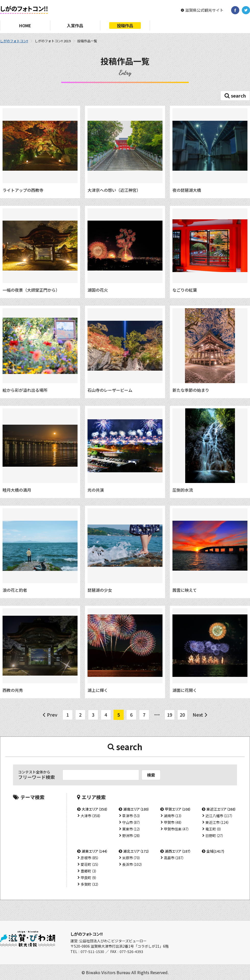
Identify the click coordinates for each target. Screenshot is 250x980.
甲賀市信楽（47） (177, 829)
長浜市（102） (132, 864)
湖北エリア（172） (136, 851)
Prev (52, 715)
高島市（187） (174, 858)
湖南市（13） (173, 816)
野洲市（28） (131, 836)
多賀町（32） (90, 884)
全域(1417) (215, 851)
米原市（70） (131, 858)
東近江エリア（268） (221, 809)
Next (198, 715)
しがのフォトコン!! (14, 41)
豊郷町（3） (89, 871)
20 (182, 715)
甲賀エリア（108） (178, 809)
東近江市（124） (217, 822)
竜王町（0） (214, 829)
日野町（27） (215, 836)
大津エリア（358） (95, 809)
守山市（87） (131, 822)
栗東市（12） (131, 829)
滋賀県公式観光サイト (204, 10)
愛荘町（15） (90, 864)
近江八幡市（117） (219, 816)
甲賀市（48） (173, 822)
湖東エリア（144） (95, 851)
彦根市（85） (90, 858)
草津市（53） (131, 816)
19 (170, 715)
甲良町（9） (89, 878)
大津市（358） (91, 816)
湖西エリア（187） (178, 851)
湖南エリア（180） (136, 809)
